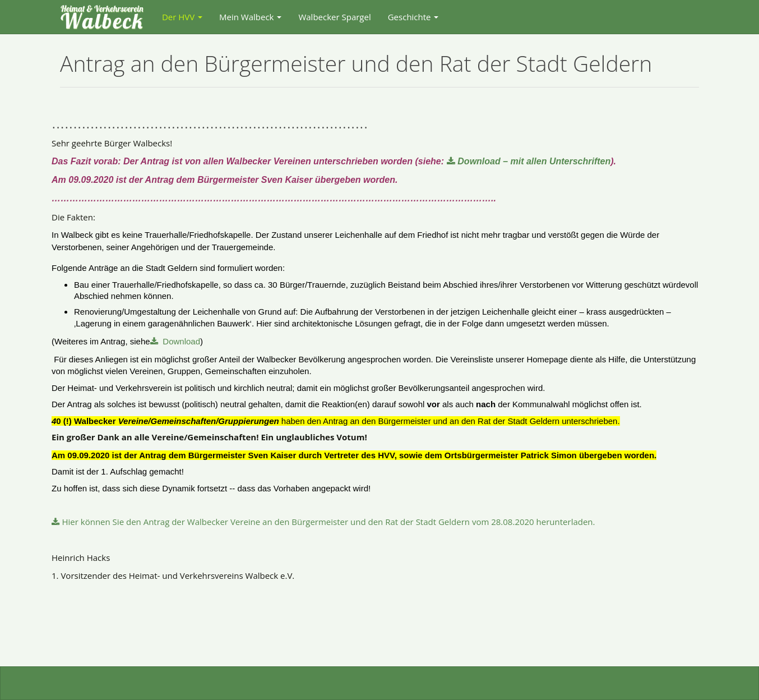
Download (180, 341)
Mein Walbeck (250, 17)
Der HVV (182, 17)
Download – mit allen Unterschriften (534, 161)
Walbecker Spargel (334, 17)
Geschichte (413, 17)
